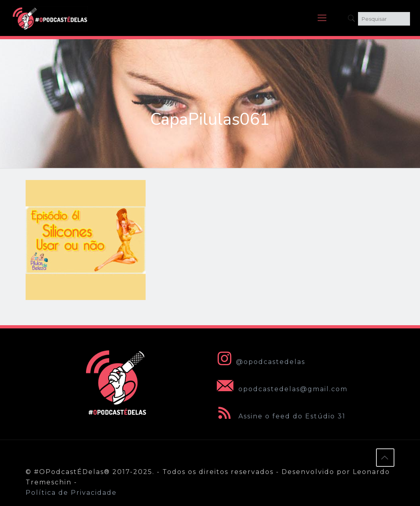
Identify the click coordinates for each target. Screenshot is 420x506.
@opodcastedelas (259, 362)
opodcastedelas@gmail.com (281, 389)
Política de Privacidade (71, 493)
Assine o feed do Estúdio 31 (280, 416)
